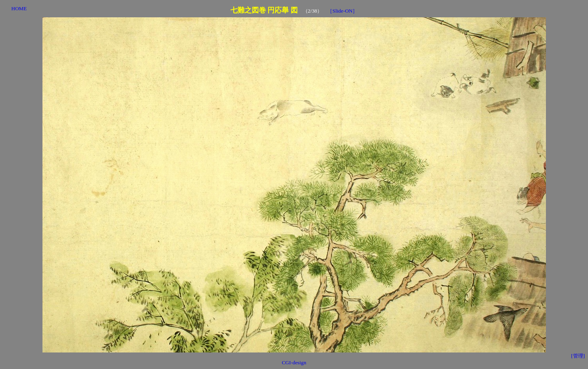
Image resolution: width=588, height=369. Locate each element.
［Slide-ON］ (342, 11)
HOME (19, 8)
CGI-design (294, 363)
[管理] (578, 356)
